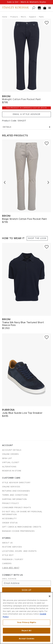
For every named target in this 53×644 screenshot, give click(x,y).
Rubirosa (8, 410)
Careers (7, 564)
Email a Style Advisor (27, 114)
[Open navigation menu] (50, 8)
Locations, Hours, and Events (19, 551)
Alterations (9, 467)
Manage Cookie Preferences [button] (18, 531)
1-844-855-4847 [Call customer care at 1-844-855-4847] (11, 568)
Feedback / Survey (13, 560)
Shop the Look (37, 238)
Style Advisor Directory (16, 483)
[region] (26, 618)
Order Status (10, 523)
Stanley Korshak (15, 8)
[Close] (50, 596)
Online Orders (10, 454)
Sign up (27, 590)
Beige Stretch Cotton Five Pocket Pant (25, 219)
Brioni (6, 96)
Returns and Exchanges (16, 491)
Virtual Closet (11, 463)
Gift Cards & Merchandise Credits (22, 527)
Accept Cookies (26, 639)
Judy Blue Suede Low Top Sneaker (22, 413)
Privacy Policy (11, 503)
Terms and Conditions (15, 495)
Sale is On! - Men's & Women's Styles (26, 2)
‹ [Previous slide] (5, 182)
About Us (7, 543)
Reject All (26, 631)
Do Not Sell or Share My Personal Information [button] (22, 513)
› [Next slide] (48, 182)
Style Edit (8, 555)
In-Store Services (12, 547)
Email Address (9, 579)
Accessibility (9, 519)
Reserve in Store (12, 471)
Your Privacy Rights (26, 623)
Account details (12, 450)
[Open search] (34, 8)
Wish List (7, 458)
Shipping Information (14, 499)
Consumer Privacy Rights (17, 508)
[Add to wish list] (47, 23)
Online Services (11, 487)
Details (26, 127)
